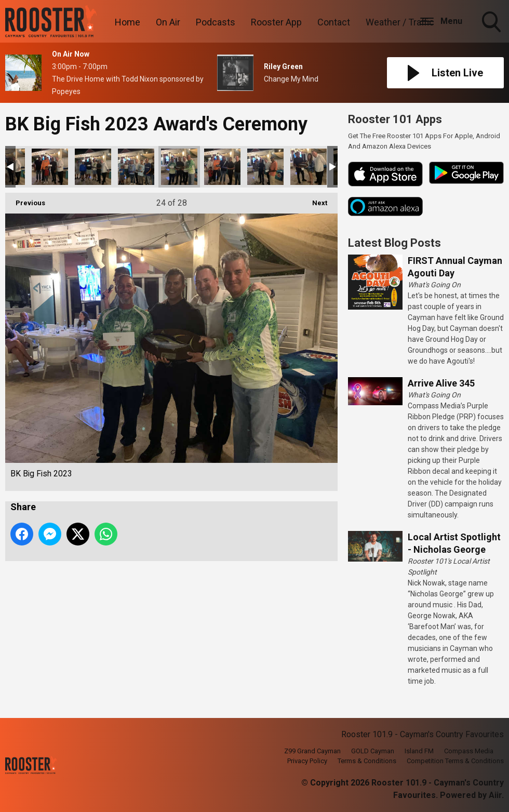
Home (128, 22)
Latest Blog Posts (394, 243)
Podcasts (216, 22)
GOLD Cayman (373, 751)
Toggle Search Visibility (492, 23)
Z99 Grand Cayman (312, 751)
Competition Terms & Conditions (455, 761)
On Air (168, 22)
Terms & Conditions (367, 761)
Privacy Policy (307, 761)
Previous (25, 200)
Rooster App (276, 22)
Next (314, 200)
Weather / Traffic (400, 22)
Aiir (495, 795)
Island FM (419, 751)
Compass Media (469, 751)
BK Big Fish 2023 (50, 167)
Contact (334, 22)
